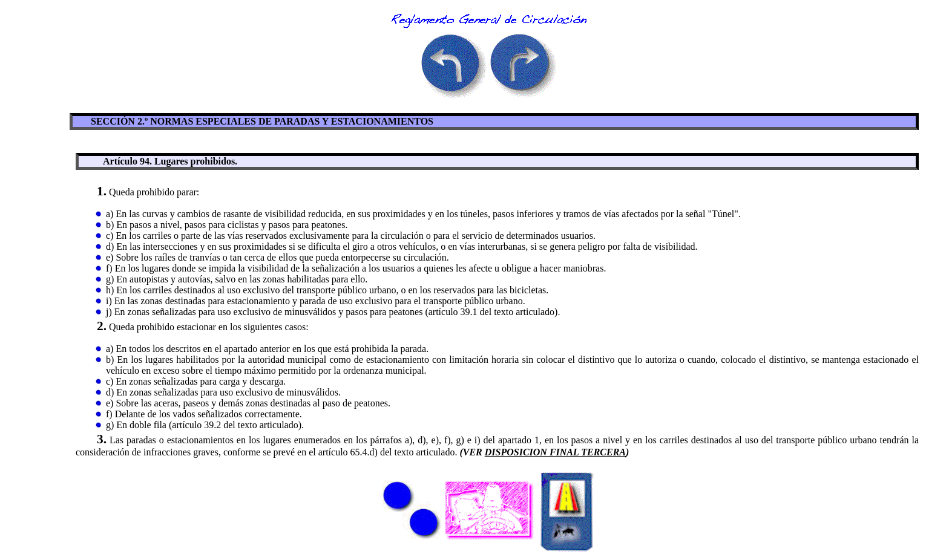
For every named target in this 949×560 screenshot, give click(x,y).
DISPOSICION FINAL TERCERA (555, 452)
